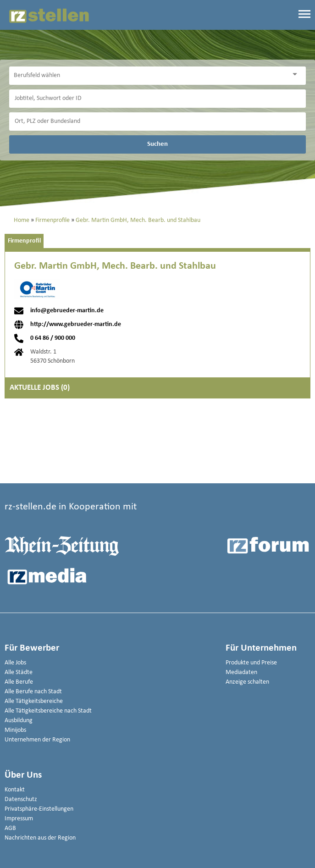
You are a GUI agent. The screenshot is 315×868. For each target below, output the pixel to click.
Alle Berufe (19, 682)
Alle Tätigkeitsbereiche (34, 701)
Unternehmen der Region (37, 740)
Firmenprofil (24, 241)
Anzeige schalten (247, 682)
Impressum (19, 819)
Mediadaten (241, 672)
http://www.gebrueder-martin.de (76, 325)
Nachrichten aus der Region (40, 838)
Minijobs (15, 730)
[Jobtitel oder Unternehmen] (157, 99)
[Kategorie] (148, 76)
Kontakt (15, 790)
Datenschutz (21, 799)
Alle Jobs (15, 663)
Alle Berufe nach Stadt (33, 692)
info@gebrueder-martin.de (67, 311)
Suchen (157, 144)
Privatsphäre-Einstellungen (39, 809)
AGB (10, 828)
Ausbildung (19, 721)
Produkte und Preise (251, 663)
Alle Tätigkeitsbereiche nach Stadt (48, 711)
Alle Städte (19, 672)
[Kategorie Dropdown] (297, 75)
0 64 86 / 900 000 (53, 338)
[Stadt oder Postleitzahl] (157, 122)
